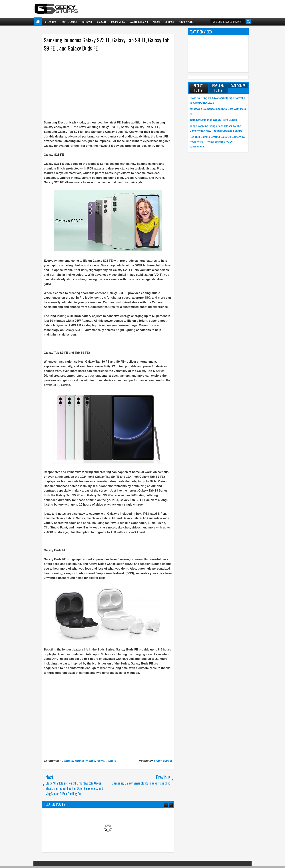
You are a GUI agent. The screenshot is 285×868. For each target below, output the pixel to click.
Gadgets (102, 22)
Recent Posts (198, 88)
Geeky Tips (51, 22)
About (156, 22)
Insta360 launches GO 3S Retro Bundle (214, 120)
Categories (238, 85)
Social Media (118, 22)
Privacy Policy (187, 22)
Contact (169, 22)
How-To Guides (69, 22)
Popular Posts (218, 88)
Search (248, 21)
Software (87, 22)
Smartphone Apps (139, 22)
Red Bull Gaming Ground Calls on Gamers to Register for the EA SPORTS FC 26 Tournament (217, 142)
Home (38, 22)
